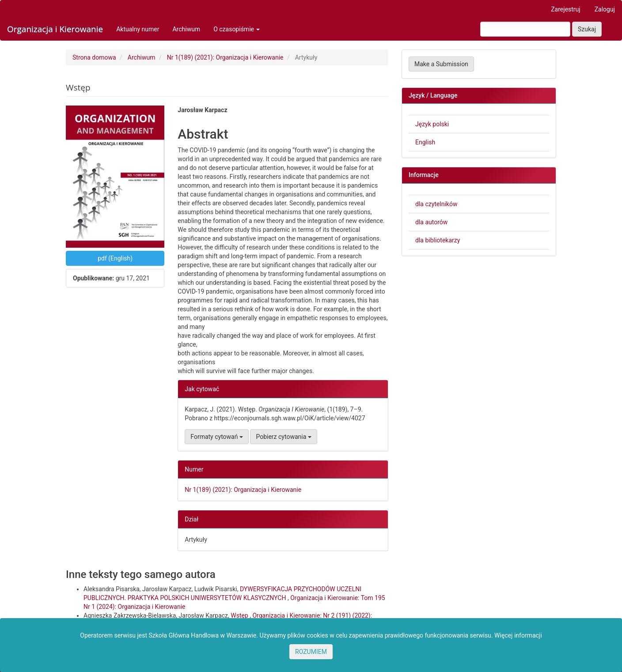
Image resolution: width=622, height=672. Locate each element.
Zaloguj (605, 9)
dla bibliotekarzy (438, 240)
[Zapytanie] (525, 29)
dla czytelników (436, 204)
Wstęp (240, 615)
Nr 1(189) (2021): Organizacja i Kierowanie (225, 57)
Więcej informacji (518, 635)
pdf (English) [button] (115, 258)
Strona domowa (94, 57)
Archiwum (186, 29)
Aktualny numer (138, 29)
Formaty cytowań (217, 437)
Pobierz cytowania (283, 437)
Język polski (432, 124)
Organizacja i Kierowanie (55, 29)
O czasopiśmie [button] (237, 29)
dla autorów (431, 222)
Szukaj (587, 29)
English (425, 142)
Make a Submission (441, 64)
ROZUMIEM (311, 652)
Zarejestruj (565, 9)
